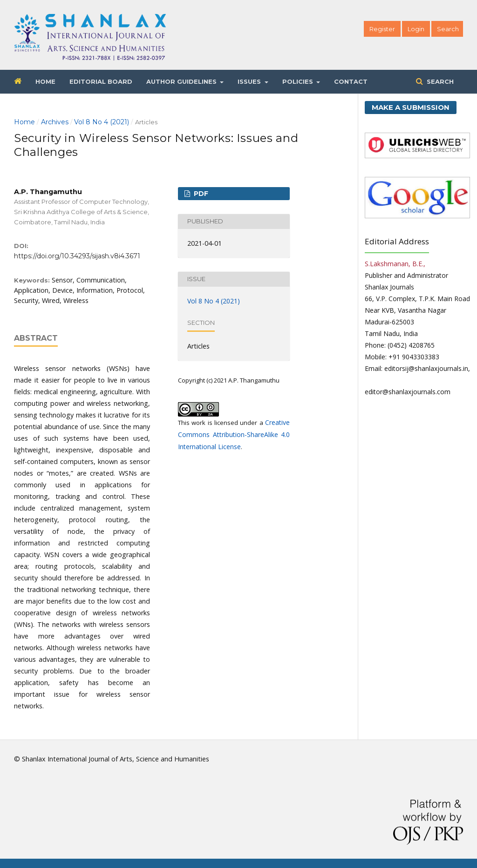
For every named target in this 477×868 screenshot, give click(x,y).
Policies (299, 81)
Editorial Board (101, 81)
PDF (200, 194)
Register (382, 29)
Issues (250, 81)
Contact (351, 81)
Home (45, 81)
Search (439, 81)
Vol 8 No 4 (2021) (102, 122)
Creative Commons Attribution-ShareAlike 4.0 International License (234, 434)
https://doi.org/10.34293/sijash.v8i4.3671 (77, 256)
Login (416, 29)
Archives (55, 122)
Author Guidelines (182, 81)
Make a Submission (411, 107)
